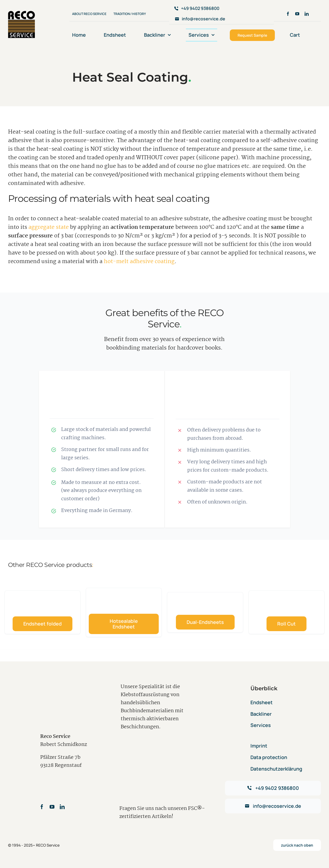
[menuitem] (318, 35)
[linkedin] (307, 14)
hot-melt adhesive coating (139, 261)
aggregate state (49, 227)
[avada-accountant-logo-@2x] (21, 14)
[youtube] (297, 14)
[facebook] (288, 14)
